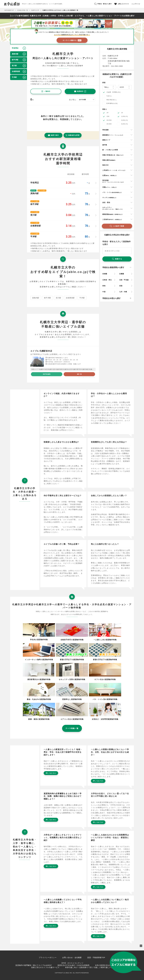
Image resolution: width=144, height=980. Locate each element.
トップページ (136, 4)
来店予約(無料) (47, 374)
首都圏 (105, 274)
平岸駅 (82, 298)
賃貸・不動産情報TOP (96, 957)
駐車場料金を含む (112, 103)
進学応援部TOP (9, 10)
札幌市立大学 (35, 10)
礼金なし (109, 96)
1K (122, 113)
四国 (121, 286)
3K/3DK (109, 124)
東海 (104, 286)
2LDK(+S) (124, 120)
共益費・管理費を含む (114, 92)
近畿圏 (122, 274)
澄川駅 (58, 298)
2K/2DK (109, 120)
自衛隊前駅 (70, 298)
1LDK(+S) (124, 116)
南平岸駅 (48, 298)
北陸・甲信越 (124, 280)
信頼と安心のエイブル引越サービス (45, 967)
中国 (104, 292)
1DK (108, 116)
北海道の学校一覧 (22, 10)
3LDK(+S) (124, 124)
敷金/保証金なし (112, 100)
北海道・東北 (107, 280)
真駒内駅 (36, 298)
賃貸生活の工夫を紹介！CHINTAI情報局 (74, 965)
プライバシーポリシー (48, 957)
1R (107, 113)
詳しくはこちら (51, 773)
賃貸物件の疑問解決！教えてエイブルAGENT (34, 965)
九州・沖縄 (123, 292)
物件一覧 (79, 374)
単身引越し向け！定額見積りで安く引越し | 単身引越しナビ (89, 967)
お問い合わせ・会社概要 (72, 957)
